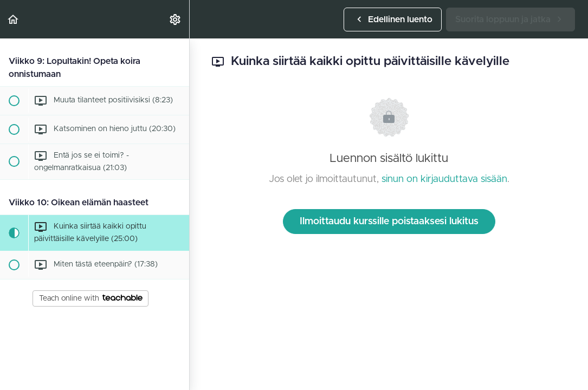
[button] (14, 19)
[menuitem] (176, 19)
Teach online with (91, 298)
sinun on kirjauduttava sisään (444, 179)
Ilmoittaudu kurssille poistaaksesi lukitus (389, 222)
